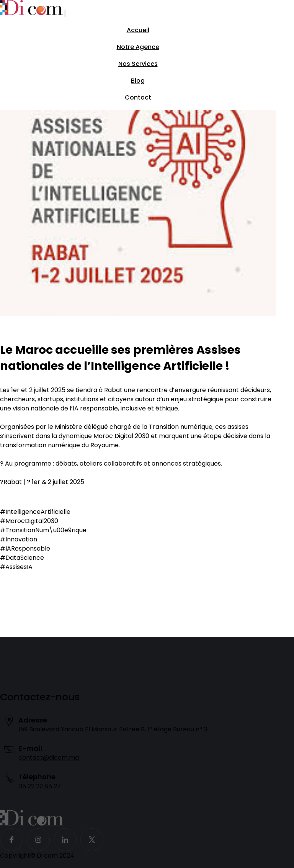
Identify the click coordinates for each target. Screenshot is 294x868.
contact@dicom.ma (49, 758)
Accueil (138, 30)
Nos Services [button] (138, 64)
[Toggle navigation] (65, 14)
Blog (138, 81)
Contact (138, 97)
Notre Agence (138, 47)
